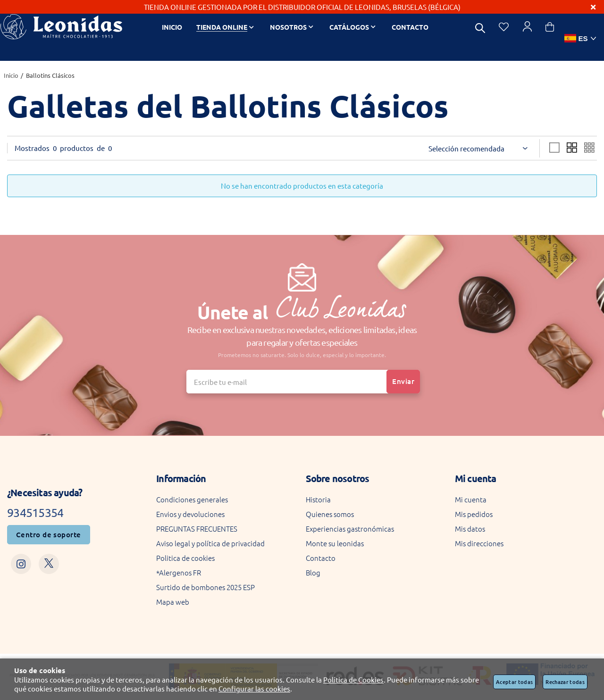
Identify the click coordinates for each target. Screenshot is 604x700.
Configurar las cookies (254, 688)
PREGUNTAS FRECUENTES (197, 529)
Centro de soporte (49, 534)
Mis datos (470, 529)
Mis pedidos (474, 514)
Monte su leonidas (335, 543)
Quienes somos (330, 514)
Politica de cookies (185, 558)
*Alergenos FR (179, 572)
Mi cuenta (471, 499)
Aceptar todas (514, 682)
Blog (313, 572)
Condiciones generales (192, 499)
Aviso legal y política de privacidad (210, 543)
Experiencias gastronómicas (350, 529)
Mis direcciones (479, 543)
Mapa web (173, 602)
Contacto (321, 558)
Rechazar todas (565, 682)
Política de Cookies (353, 679)
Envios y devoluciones (190, 514)
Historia (318, 499)
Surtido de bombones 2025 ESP (206, 587)
